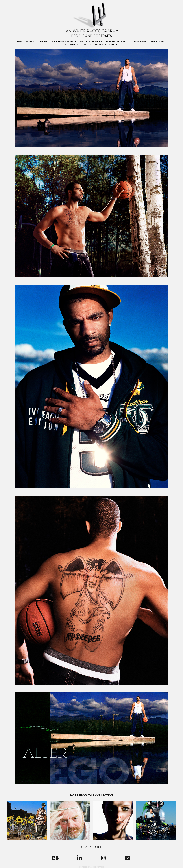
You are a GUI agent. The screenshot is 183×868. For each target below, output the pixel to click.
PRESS (87, 44)
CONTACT (115, 44)
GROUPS (42, 41)
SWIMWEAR (140, 41)
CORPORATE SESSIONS (63, 41)
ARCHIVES (100, 44)
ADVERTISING (157, 41)
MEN (19, 41)
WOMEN (30, 41)
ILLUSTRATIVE (72, 44)
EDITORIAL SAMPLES (91, 41)
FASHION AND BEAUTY (118, 41)
